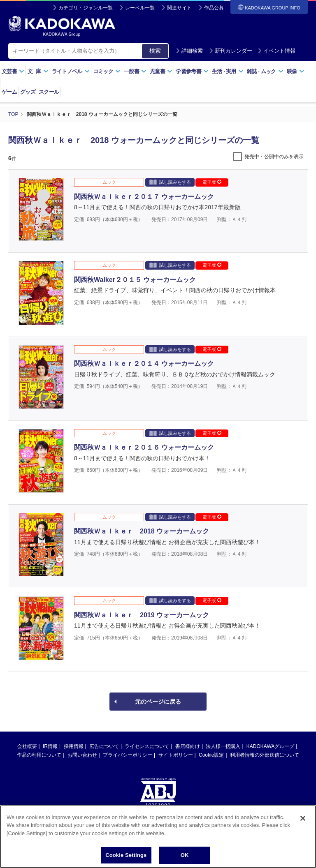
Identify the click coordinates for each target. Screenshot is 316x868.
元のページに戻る (158, 702)
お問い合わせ (82, 755)
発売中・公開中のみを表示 (274, 157)
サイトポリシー (176, 755)
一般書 (135, 71)
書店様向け (188, 746)
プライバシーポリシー (128, 755)
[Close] (303, 823)
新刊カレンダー (231, 51)
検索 (155, 51)
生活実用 (228, 71)
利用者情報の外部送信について (265, 755)
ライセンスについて (147, 746)
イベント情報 (276, 51)
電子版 (212, 182)
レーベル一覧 (140, 8)
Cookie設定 (211, 755)
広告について (104, 746)
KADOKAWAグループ (270, 746)
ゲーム (9, 92)
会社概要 (27, 746)
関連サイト (179, 8)
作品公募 (214, 8)
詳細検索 (189, 51)
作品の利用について (39, 755)
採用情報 (74, 746)
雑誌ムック (265, 71)
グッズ (28, 92)
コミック (107, 71)
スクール (49, 92)
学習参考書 (192, 71)
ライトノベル (71, 71)
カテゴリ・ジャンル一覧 (86, 8)
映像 (296, 71)
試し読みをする (170, 182)
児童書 (161, 71)
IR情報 (50, 746)
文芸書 (13, 71)
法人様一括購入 (223, 746)
